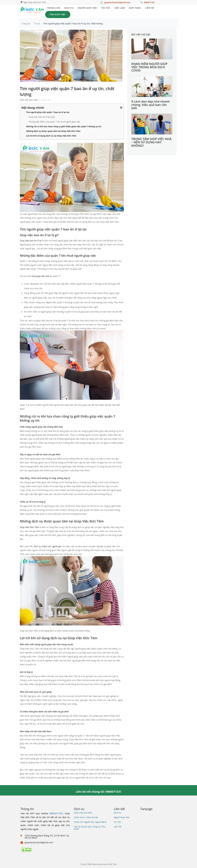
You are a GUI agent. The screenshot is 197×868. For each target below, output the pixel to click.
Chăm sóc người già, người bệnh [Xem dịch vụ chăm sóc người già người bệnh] (90, 822)
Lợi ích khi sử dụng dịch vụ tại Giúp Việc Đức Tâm (51, 136)
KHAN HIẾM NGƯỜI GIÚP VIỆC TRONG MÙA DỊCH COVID (149, 67)
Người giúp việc (87, 8)
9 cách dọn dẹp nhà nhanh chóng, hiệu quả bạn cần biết (150, 105)
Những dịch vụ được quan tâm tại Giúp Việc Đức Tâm (53, 131)
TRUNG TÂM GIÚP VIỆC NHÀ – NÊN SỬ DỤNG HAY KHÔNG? (151, 142)
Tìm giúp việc (58, 14)
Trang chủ (54, 8)
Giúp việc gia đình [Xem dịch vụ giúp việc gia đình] (83, 813)
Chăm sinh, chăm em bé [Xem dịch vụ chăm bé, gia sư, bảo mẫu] (86, 817)
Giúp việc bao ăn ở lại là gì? (42, 117)
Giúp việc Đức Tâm (29, 100)
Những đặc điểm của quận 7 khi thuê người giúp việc (55, 122)
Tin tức (106, 8)
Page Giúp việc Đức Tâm (33, 2)
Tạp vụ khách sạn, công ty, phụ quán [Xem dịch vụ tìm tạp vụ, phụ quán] (90, 828)
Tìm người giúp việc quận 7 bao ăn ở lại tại (48, 112)
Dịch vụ (69, 8)
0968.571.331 (56, 813)
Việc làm (120, 8)
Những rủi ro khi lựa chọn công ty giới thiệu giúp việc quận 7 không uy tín (64, 126)
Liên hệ (150, 8)
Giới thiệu (135, 8)
